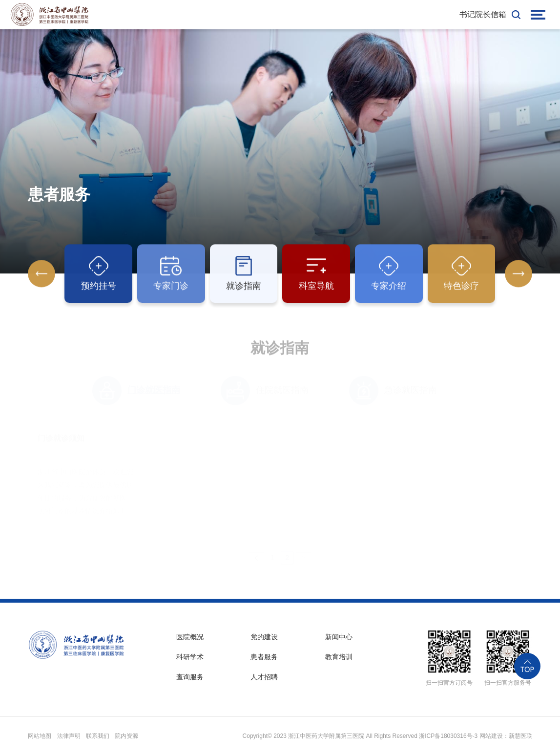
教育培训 (339, 657)
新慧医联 (520, 736)
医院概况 (190, 637)
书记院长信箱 (483, 14)
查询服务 (190, 677)
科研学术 (190, 657)
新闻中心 (339, 637)
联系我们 (98, 736)
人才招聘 (264, 677)
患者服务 (264, 657)
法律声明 (69, 736)
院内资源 (126, 736)
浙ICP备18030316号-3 (448, 736)
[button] (519, 274)
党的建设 (264, 637)
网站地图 (40, 736)
